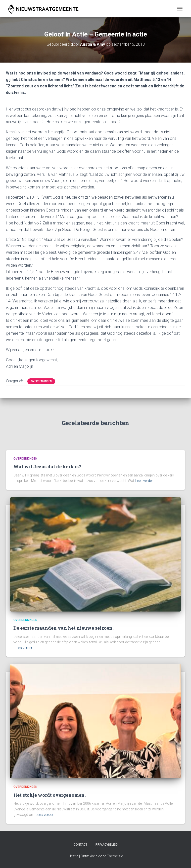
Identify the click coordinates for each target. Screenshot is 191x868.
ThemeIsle (115, 856)
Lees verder (144, 481)
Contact (80, 845)
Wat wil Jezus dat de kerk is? (47, 467)
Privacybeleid (107, 845)
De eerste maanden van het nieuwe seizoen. (63, 628)
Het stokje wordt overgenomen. (49, 795)
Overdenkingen (41, 381)
